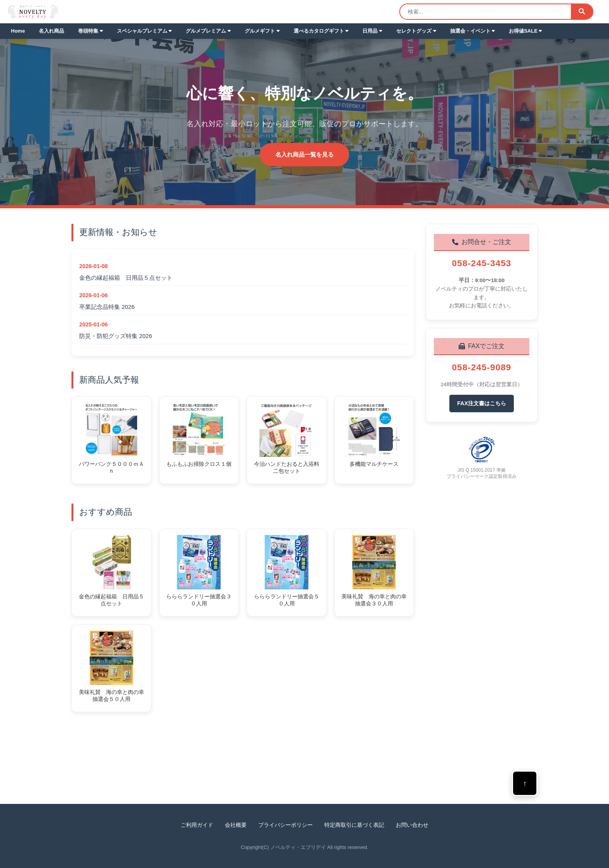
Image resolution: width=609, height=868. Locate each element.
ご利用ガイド (197, 825)
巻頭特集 (90, 31)
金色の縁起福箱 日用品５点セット (126, 278)
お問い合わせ (412, 825)
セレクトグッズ (416, 31)
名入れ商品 (51, 31)
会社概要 (236, 825)
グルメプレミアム (208, 31)
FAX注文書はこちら (482, 403)
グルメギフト (262, 31)
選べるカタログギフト (321, 31)
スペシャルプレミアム (144, 31)
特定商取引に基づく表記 (354, 825)
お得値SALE (525, 31)
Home (18, 31)
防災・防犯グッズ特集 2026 (116, 336)
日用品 (372, 31)
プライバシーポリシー (285, 825)
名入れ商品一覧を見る (304, 154)
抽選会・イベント (473, 31)
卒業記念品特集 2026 (107, 307)
